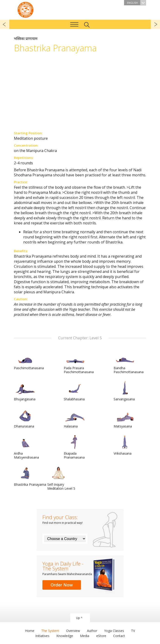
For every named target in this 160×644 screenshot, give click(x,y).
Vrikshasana (125, 445)
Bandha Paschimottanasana (129, 362)
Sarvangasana (125, 391)
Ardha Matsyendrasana (26, 447)
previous (5, 24)
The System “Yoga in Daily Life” (26, 9)
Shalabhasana (75, 391)
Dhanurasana (25, 418)
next (155, 24)
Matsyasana (125, 418)
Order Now (62, 585)
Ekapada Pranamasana (75, 447)
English (137, 3)
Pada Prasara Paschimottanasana (79, 362)
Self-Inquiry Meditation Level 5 (61, 478)
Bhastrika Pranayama (30, 476)
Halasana (75, 418)
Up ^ (79, 618)
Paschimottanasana (29, 360)
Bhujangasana (25, 391)
